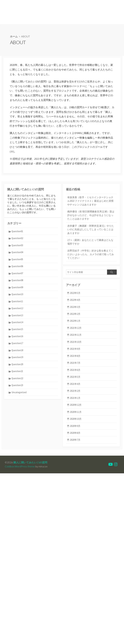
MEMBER (20, 20)
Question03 (17, 246)
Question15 (17, 331)
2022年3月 (75, 307)
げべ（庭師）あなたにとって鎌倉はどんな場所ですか (90, 242)
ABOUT (8, 20)
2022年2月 (75, 314)
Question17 (17, 345)
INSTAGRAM (47, 20)
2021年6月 (75, 370)
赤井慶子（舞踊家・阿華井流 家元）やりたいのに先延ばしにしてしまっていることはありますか (91, 229)
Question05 (17, 260)
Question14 (17, 324)
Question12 (17, 310)
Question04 (17, 253)
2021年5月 (75, 377)
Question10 (17, 296)
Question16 (17, 338)
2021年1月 (75, 398)
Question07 (17, 274)
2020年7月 (75, 440)
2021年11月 (76, 335)
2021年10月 (76, 342)
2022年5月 (75, 293)
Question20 (17, 366)
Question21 (17, 373)
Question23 (17, 387)
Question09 (17, 288)
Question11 (17, 303)
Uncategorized (19, 394)
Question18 (17, 352)
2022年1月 (75, 321)
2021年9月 (75, 349)
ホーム (14, 36)
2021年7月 (75, 363)
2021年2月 (75, 391)
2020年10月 (76, 419)
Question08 (17, 282)
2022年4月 (75, 300)
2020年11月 (76, 412)
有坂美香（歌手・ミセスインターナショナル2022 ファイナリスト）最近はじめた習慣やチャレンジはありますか (90, 201)
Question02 (17, 239)
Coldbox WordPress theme (20, 467)
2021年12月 (76, 328)
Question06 (17, 268)
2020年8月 (75, 433)
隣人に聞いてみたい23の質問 (30, 463)
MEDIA (33, 20)
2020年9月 (75, 426)
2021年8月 (75, 356)
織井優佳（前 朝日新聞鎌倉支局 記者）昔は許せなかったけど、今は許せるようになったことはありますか (91, 215)
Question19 (17, 359)
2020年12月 (76, 405)
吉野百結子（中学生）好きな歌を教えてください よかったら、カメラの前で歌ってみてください (91, 254)
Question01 (17, 232)
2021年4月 (75, 384)
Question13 (17, 317)
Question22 (17, 380)
